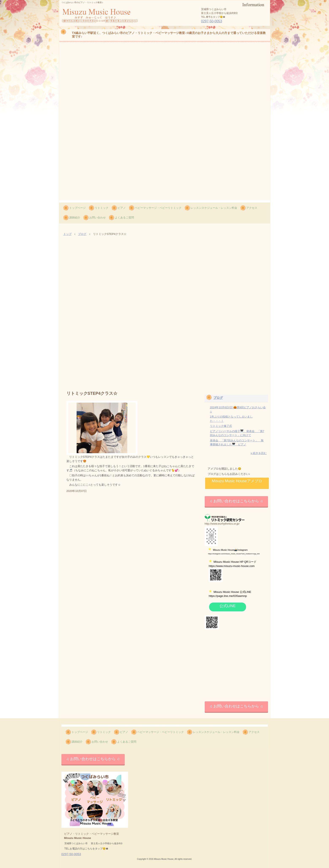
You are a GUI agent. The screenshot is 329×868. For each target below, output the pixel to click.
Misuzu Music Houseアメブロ (237, 481)
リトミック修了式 (221, 426)
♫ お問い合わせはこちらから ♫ (236, 501)
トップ (67, 234)
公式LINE (227, 606)
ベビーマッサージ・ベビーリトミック (158, 208)
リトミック (102, 208)
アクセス (252, 208)
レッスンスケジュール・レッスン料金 (214, 208)
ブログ (82, 234)
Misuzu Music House (88, 25)
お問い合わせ (97, 218)
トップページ (77, 208)
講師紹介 (75, 218)
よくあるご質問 (124, 218)
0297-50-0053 (212, 21)
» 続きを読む (259, 453)
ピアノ (122, 208)
